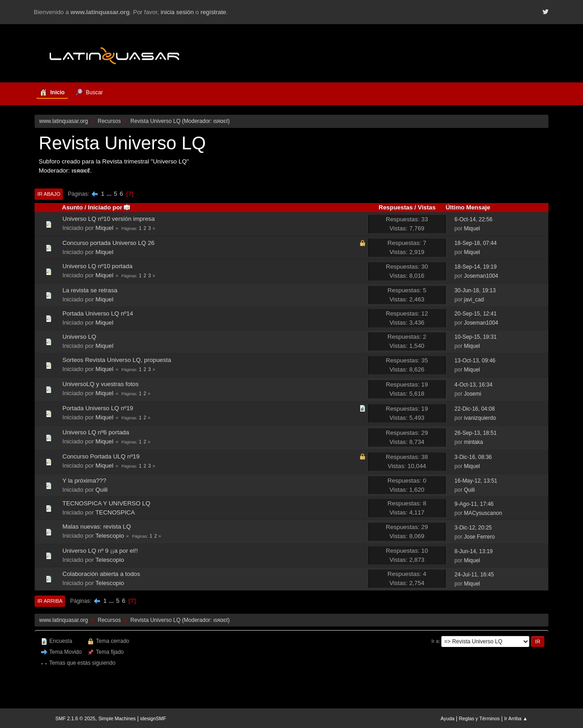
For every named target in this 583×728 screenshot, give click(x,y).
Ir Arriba (50, 601)
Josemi (472, 394)
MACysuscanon (483, 513)
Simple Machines (117, 718)
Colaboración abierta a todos (101, 574)
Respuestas (396, 207)
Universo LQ (79, 337)
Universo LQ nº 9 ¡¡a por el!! (100, 551)
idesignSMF (153, 718)
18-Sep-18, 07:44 (476, 243)
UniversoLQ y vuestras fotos (100, 384)
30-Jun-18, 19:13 (475, 290)
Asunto (72, 207)
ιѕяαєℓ (220, 121)
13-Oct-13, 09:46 (475, 361)
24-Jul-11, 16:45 (474, 575)
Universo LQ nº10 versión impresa (109, 219)
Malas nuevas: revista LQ (97, 527)
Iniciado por (109, 207)
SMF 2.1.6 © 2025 (76, 718)
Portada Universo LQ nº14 (98, 313)
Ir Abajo (49, 194)
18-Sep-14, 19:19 (476, 267)
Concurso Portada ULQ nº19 (101, 456)
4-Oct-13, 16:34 (473, 385)
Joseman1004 (481, 276)
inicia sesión (177, 12)
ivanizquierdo (480, 418)
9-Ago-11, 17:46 (474, 504)
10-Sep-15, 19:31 (476, 337)
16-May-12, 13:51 (476, 481)
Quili (102, 490)
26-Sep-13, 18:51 (476, 433)
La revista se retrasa (90, 290)
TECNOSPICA (115, 512)
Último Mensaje (468, 207)
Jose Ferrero (479, 537)
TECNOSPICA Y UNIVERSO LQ (106, 503)
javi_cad (474, 300)
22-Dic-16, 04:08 (475, 409)
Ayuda (447, 718)
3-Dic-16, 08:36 (473, 457)
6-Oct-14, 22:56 (473, 219)
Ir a (435, 641)
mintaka (473, 442)
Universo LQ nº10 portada (97, 266)
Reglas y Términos (480, 718)
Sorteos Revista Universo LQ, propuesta (117, 360)
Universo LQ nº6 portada (96, 432)
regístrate (213, 12)
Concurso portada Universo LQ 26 (108, 243)
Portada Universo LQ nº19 (98, 408)
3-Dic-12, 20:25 (473, 528)
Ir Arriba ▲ (516, 718)
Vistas (427, 207)
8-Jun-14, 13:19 (474, 551)
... (110, 194)
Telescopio (110, 536)
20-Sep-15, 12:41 (476, 314)
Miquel (105, 228)
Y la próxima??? (84, 481)
